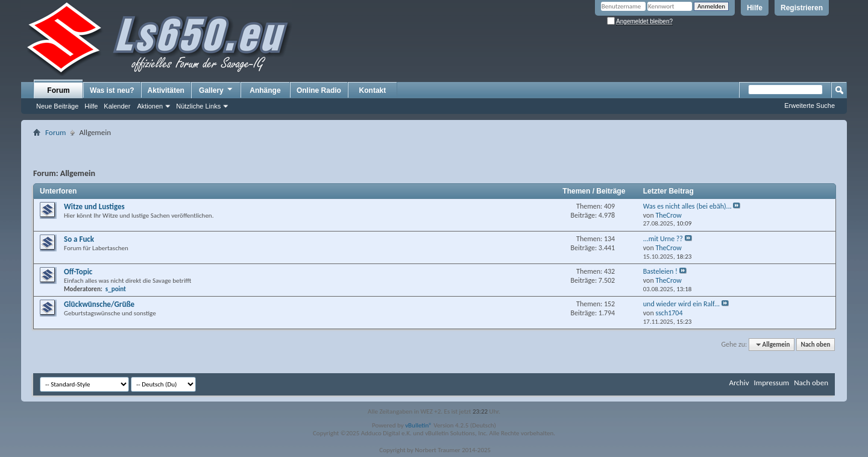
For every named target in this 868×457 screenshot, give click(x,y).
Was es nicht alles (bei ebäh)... (687, 206)
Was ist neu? (112, 90)
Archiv (739, 383)
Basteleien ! (660, 271)
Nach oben (815, 345)
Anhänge (265, 90)
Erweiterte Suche (810, 106)
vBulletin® (419, 425)
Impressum (771, 383)
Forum (58, 90)
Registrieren (802, 8)
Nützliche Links (198, 106)
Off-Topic (78, 272)
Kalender (117, 106)
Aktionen (150, 106)
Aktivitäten (166, 90)
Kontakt (373, 90)
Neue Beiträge (57, 106)
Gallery (216, 90)
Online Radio (319, 90)
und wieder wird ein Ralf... (681, 304)
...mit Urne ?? (663, 239)
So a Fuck (79, 239)
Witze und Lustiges (94, 206)
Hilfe (755, 8)
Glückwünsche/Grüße (99, 304)
